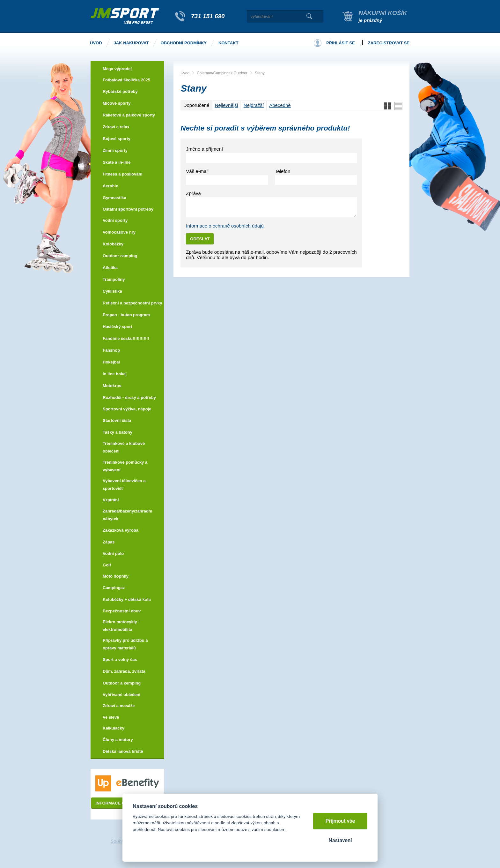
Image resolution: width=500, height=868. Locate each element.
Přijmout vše (340, 821)
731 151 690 (208, 16)
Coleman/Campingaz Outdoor (222, 73)
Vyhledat (309, 16)
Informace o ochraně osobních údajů (225, 226)
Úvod (185, 73)
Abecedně (280, 105)
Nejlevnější (226, 105)
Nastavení (340, 840)
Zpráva (193, 193)
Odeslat (200, 239)
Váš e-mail (197, 171)
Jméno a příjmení (204, 149)
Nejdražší (254, 105)
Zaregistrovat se (389, 43)
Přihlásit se (341, 43)
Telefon (283, 171)
